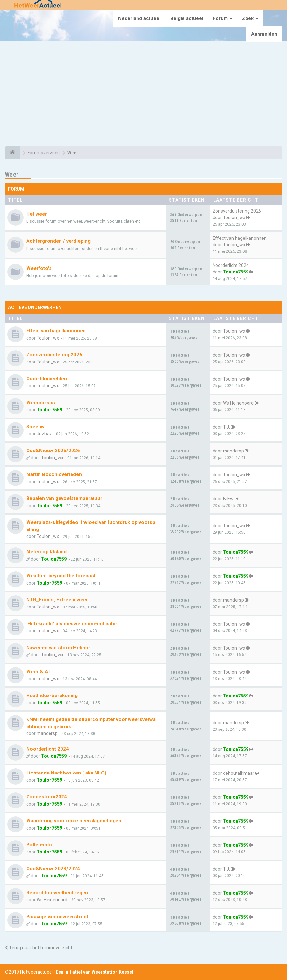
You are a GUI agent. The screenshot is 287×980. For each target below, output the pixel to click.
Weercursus (41, 403)
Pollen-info (39, 845)
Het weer (37, 214)
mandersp (233, 451)
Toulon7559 (236, 272)
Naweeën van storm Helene (58, 648)
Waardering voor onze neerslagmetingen (74, 821)
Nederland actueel (139, 18)
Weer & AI (38, 672)
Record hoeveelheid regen (57, 893)
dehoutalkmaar (239, 773)
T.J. (226, 427)
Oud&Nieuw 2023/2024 (53, 869)
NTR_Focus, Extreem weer (57, 600)
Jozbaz (44, 434)
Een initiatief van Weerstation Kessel (94, 972)
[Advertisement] (143, 95)
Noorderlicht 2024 (231, 265)
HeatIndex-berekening (52, 696)
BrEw (228, 499)
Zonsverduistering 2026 (237, 211)
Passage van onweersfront (57, 917)
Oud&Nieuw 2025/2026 (53, 451)
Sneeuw (35, 427)
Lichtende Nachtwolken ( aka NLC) (66, 773)
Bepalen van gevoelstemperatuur (64, 498)
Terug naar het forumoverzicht (39, 948)
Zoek (250, 18)
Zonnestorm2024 (47, 797)
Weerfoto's (39, 268)
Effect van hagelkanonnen (240, 238)
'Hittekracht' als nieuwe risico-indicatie (72, 624)
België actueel (187, 18)
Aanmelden (264, 34)
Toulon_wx (234, 217)
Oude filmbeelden (47, 379)
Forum (223, 18)
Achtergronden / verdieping (58, 241)
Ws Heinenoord (238, 403)
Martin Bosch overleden (54, 474)
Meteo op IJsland (46, 552)
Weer (12, 174)
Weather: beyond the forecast (61, 576)
